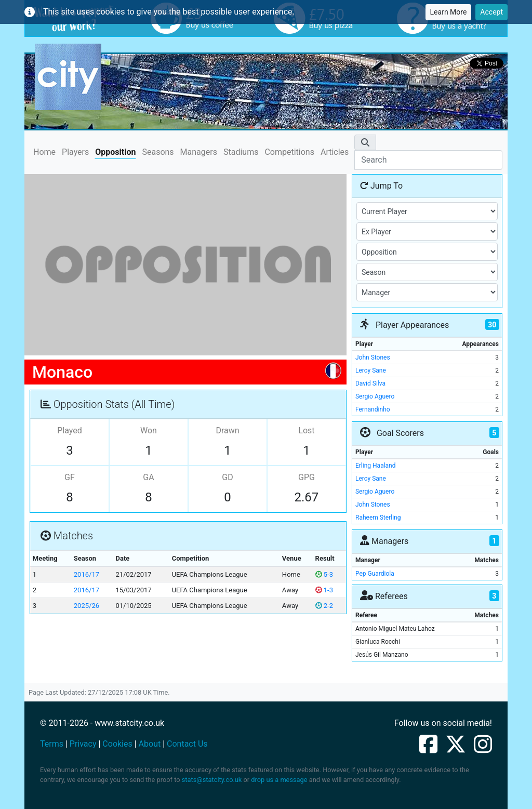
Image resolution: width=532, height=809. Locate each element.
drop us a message (279, 780)
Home (44, 151)
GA (148, 477)
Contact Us (187, 744)
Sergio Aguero (375, 396)
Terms (52, 744)
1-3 (324, 590)
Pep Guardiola (375, 574)
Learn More (449, 12)
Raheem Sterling (378, 518)
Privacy (83, 744)
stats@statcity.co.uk (212, 780)
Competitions (289, 152)
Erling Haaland (376, 466)
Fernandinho (373, 409)
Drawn (227, 430)
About (150, 744)
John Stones (373, 357)
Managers (199, 152)
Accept (491, 12)
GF (70, 477)
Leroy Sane (371, 370)
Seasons (158, 152)
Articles (335, 152)
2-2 (324, 606)
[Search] (428, 160)
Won (149, 430)
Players (75, 152)
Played (70, 430)
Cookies (117, 744)
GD (227, 477)
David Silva (370, 383)
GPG (307, 477)
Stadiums (241, 152)
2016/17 (87, 574)
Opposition (115, 152)
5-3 (324, 574)
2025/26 (87, 606)
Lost (306, 430)
